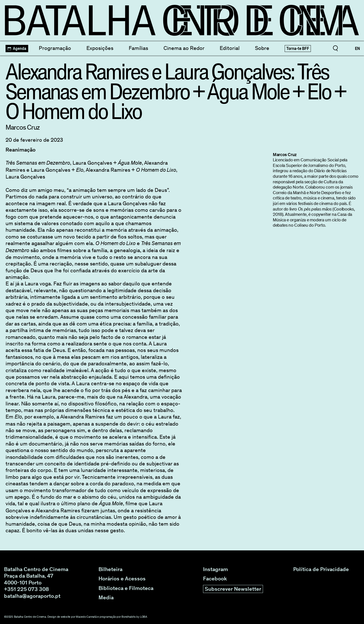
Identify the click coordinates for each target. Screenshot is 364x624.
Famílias (138, 48)
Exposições (100, 48)
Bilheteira (110, 569)
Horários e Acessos (122, 579)
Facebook (215, 579)
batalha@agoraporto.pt (32, 596)
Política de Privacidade (321, 569)
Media (106, 598)
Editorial (230, 48)
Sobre (262, 48)
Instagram (216, 569)
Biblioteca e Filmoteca (126, 588)
